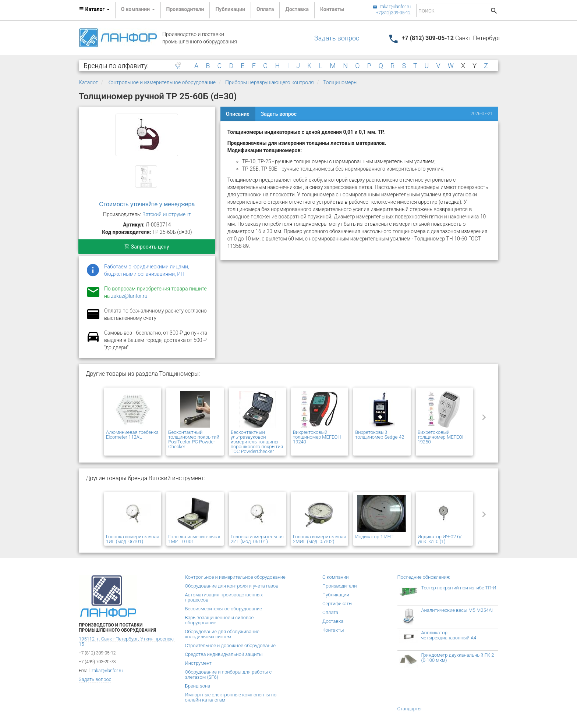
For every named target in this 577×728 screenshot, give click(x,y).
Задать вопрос (337, 38)
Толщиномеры (340, 82)
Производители (185, 9)
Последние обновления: (424, 577)
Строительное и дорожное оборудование (231, 645)
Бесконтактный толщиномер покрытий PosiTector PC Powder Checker (194, 439)
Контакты (332, 9)
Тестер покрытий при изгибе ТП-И (459, 588)
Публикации (230, 9)
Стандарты (410, 709)
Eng (178, 64)
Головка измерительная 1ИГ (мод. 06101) (133, 539)
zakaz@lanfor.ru (392, 7)
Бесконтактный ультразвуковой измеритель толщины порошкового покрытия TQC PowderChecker (257, 442)
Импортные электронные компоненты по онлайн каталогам (231, 697)
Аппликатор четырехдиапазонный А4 (449, 635)
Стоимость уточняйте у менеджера (147, 204)
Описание (238, 114)
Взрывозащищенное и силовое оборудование (220, 620)
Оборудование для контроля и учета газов (232, 586)
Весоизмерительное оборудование (224, 609)
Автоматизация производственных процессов (224, 597)
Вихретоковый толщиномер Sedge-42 (380, 435)
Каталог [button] (94, 9)
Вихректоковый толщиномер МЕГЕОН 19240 (317, 437)
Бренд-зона (198, 686)
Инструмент (198, 663)
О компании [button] (138, 9)
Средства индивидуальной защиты (224, 654)
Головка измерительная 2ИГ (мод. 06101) (257, 539)
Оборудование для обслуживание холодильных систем (222, 634)
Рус (177, 67)
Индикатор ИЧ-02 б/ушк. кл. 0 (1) (440, 539)
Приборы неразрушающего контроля (270, 82)
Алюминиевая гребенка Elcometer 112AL (132, 435)
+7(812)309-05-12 (393, 13)
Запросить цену (147, 247)
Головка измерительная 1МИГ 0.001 (195, 539)
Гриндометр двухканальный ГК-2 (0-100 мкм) (458, 658)
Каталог (88, 82)
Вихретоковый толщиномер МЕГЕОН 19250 (442, 437)
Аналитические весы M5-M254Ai (457, 610)
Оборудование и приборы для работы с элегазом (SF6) (229, 675)
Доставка (297, 9)
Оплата (265, 9)
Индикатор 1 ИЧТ (374, 537)
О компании (336, 577)
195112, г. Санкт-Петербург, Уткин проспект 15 (127, 641)
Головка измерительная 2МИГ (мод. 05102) (320, 539)
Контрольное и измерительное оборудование (162, 82)
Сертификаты (337, 604)
